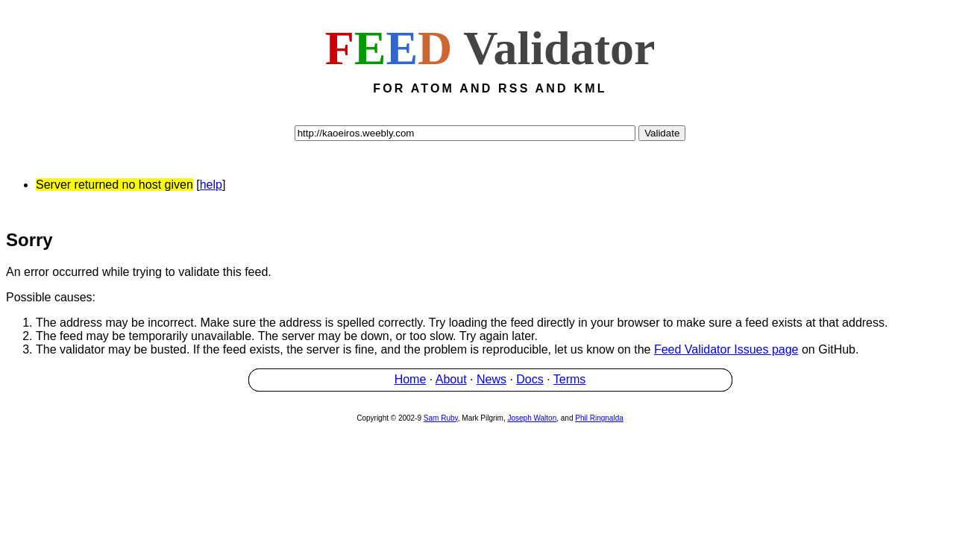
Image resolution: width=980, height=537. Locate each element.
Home (411, 381)
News (491, 381)
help (211, 185)
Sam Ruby (441, 420)
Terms (570, 381)
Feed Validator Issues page (726, 352)
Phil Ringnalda (599, 420)
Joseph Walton (532, 420)
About (451, 381)
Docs (530, 381)
